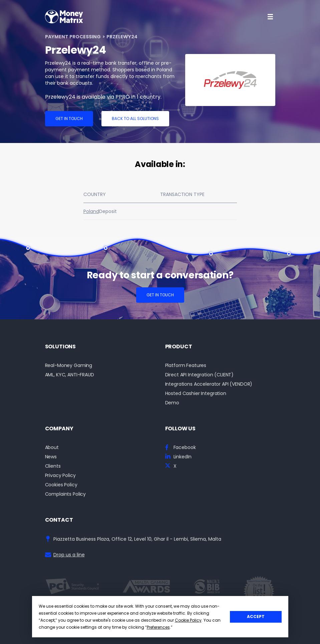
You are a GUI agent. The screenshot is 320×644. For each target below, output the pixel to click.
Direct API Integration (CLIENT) (200, 375)
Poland (91, 211)
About (52, 447)
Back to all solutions (135, 118)
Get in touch (69, 118)
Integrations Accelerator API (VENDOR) (209, 384)
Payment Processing (73, 37)
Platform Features (186, 365)
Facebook (185, 447)
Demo (172, 403)
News (51, 457)
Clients (53, 466)
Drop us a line (69, 555)
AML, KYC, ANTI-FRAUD (70, 375)
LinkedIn (183, 457)
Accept (256, 616)
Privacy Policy (60, 475)
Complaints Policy (66, 494)
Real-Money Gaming (69, 365)
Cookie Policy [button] (188, 620)
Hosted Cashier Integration (196, 393)
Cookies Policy (61, 485)
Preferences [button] (158, 627)
